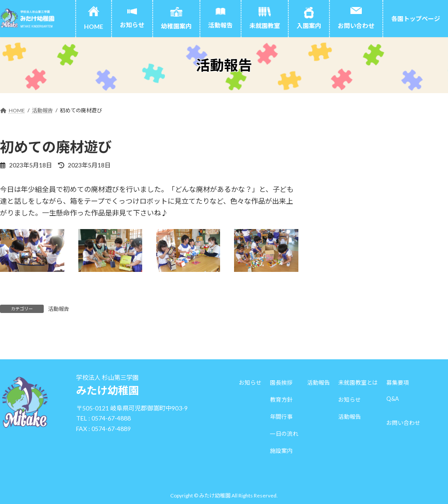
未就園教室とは (358, 382)
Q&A (393, 399)
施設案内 (281, 451)
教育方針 (281, 400)
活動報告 (59, 309)
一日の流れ (284, 434)
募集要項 (398, 382)
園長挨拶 (281, 382)
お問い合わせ (403, 423)
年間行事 (281, 417)
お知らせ (250, 382)
